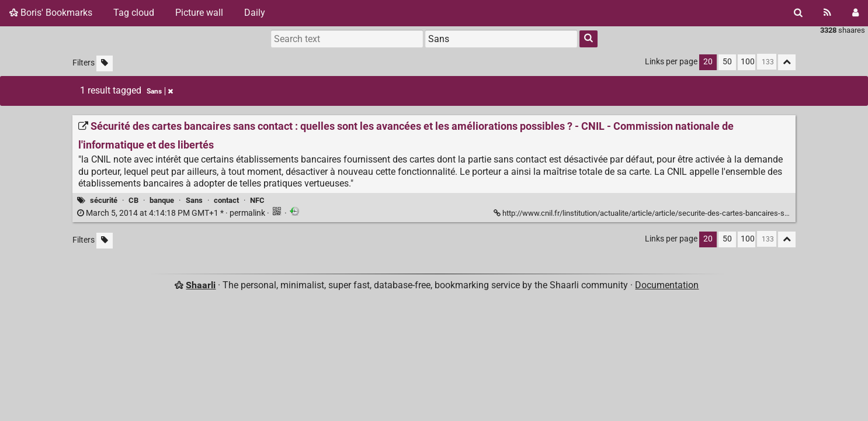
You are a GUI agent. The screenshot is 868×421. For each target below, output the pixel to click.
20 (708, 62)
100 (748, 62)
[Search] (798, 13)
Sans (194, 200)
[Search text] (347, 39)
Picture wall (199, 13)
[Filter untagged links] (105, 63)
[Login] (855, 13)
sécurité (104, 200)
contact (226, 200)
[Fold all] (787, 62)
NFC (257, 200)
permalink (172, 213)
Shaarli (201, 285)
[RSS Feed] (827, 13)
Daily (255, 13)
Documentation (667, 285)
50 (727, 62)
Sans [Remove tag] (160, 91)
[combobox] (501, 39)
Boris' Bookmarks (51, 13)
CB (133, 200)
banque (162, 200)
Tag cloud (134, 13)
